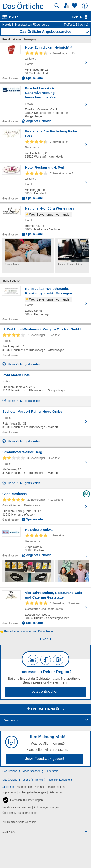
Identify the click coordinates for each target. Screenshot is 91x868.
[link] (86, 17)
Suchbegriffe (24, 787)
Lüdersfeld (52, 771)
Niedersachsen (31, 771)
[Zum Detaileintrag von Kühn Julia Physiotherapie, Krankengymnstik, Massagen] (45, 304)
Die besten (12, 720)
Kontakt (39, 787)
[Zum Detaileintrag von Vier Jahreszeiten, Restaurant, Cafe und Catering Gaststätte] (45, 608)
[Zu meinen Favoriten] (75, 6)
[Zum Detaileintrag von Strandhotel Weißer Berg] (45, 463)
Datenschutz (56, 792)
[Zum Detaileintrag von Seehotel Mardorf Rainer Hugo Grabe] (45, 422)
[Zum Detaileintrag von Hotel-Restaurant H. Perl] (45, 183)
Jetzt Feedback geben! (45, 759)
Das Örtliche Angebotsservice (45, 32)
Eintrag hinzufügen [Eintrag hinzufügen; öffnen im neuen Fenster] (45, 709)
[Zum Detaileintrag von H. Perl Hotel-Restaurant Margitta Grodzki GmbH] (45, 342)
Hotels (39, 780)
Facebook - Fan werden (17, 807)
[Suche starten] (57, 6)
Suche (26, 780)
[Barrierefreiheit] (85, 6)
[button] (23, 800)
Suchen (8, 832)
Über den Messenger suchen (20, 813)
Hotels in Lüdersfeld (60, 780)
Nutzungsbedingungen (32, 792)
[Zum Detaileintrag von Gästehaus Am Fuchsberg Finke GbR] (45, 144)
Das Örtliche (10, 771)
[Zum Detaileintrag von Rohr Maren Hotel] (45, 383)
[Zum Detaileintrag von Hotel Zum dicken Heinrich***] (45, 63)
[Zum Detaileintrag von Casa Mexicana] (45, 507)
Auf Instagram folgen (47, 807)
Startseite (8, 787)
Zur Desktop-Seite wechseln (19, 822)
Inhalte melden (56, 787)
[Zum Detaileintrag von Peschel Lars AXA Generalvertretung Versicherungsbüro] (45, 105)
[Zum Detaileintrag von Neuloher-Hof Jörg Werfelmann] (45, 221)
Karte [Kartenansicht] (81, 17)
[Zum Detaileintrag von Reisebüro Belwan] (45, 542)
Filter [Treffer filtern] (14, 17)
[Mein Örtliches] (67, 6)
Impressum (9, 792)
